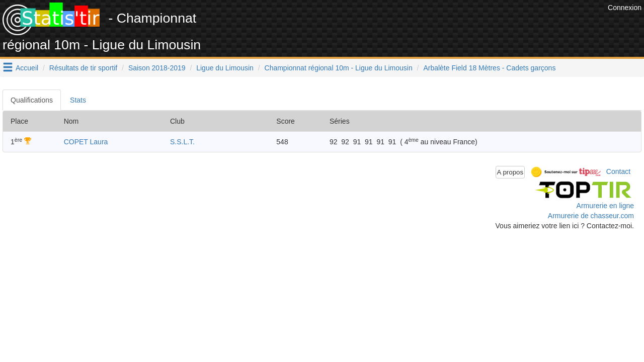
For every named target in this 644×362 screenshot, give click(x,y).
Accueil (27, 68)
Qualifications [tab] (32, 100)
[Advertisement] (422, 25)
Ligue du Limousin (225, 68)
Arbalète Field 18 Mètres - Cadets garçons (489, 68)
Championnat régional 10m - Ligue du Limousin (339, 68)
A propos (510, 172)
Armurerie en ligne (605, 206)
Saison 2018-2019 (157, 68)
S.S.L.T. (182, 142)
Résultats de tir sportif (83, 68)
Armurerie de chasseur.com (591, 216)
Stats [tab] (78, 100)
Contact (618, 171)
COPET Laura (86, 142)
